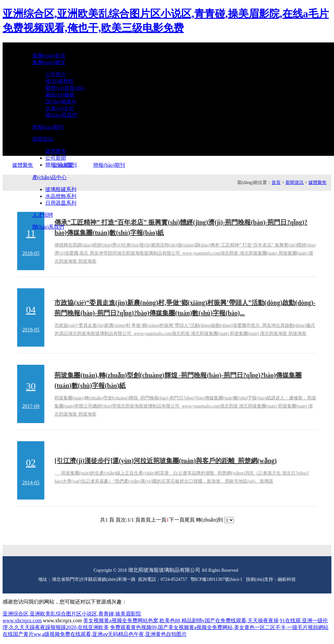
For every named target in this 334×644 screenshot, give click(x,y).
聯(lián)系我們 (61, 115)
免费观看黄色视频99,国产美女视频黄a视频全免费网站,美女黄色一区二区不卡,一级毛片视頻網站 (219, 627)
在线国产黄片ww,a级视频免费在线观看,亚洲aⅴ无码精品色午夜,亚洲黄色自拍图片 (95, 634)
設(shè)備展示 (61, 102)
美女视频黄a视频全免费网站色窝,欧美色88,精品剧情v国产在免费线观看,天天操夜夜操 (181, 621)
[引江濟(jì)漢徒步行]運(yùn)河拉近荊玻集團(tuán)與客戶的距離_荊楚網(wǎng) (166, 461)
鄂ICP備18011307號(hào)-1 (217, 579)
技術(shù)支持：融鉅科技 (271, 579)
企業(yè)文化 (60, 108)
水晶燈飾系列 (61, 196)
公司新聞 (56, 158)
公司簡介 (56, 74)
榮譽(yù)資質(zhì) (65, 88)
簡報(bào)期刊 (61, 165)
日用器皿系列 (61, 203)
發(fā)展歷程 (59, 81)
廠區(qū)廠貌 (60, 95)
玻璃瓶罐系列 (61, 189)
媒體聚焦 (56, 151)
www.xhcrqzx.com (22, 621)
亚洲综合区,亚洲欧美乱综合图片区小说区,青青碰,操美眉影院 (72, 614)
